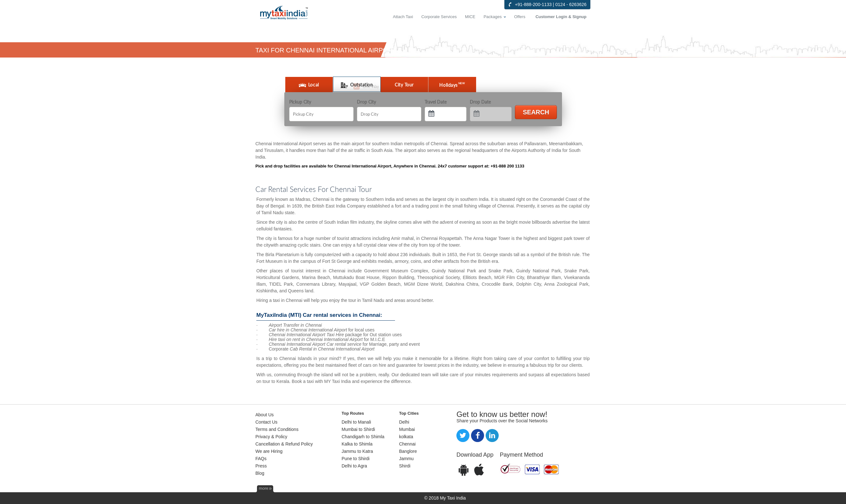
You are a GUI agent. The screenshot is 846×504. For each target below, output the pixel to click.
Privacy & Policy (271, 437)
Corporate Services (439, 17)
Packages (492, 17)
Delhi (404, 422)
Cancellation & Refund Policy (284, 444)
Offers (520, 17)
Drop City (366, 102)
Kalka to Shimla (357, 444)
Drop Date (480, 102)
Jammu (406, 459)
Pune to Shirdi (356, 459)
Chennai (407, 444)
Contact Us (266, 422)
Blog (260, 473)
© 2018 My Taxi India (445, 498)
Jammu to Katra (357, 451)
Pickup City (300, 102)
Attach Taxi (403, 17)
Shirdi (405, 466)
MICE (470, 17)
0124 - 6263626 (571, 4)
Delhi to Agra (354, 466)
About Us (265, 415)
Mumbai (407, 429)
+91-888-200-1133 (533, 4)
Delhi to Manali (356, 422)
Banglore (408, 451)
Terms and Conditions (277, 429)
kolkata (406, 437)
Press (261, 466)
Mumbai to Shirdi (358, 429)
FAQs (261, 459)
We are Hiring (269, 451)
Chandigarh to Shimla (363, 437)
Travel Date (436, 102)
